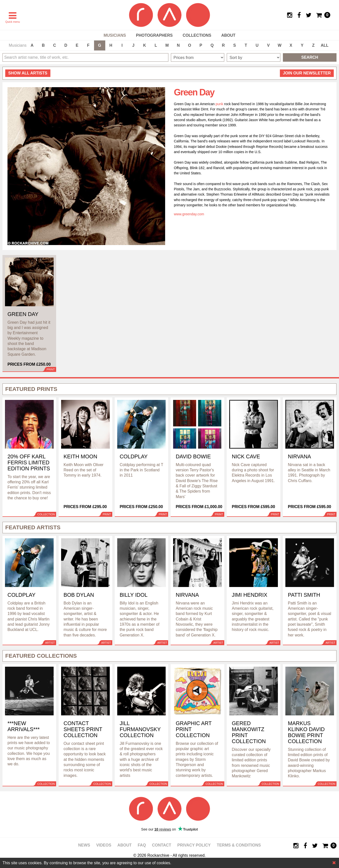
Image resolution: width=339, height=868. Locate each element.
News (84, 845)
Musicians (115, 35)
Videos (104, 845)
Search (310, 57)
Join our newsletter (307, 73)
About (228, 35)
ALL (325, 45)
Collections (197, 35)
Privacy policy (194, 845)
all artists (28, 73)
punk (219, 104)
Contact (162, 845)
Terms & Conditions (239, 845)
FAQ (142, 845)
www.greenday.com (189, 214)
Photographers (154, 35)
